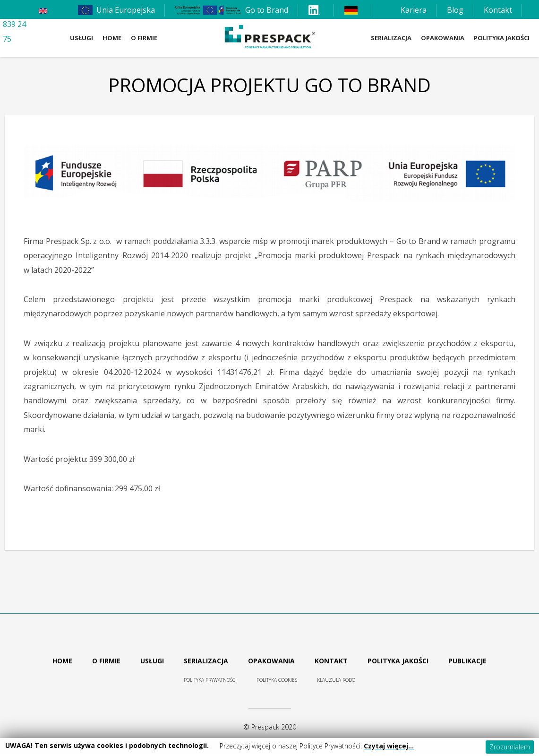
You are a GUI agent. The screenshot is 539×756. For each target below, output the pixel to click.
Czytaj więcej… (389, 746)
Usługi (152, 661)
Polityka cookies (277, 680)
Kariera (414, 10)
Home (62, 661)
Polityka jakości (398, 661)
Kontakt (498, 10)
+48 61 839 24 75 (15, 24)
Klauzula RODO (336, 680)
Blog (455, 10)
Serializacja (206, 661)
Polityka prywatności (210, 680)
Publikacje (467, 661)
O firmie (106, 661)
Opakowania (271, 661)
